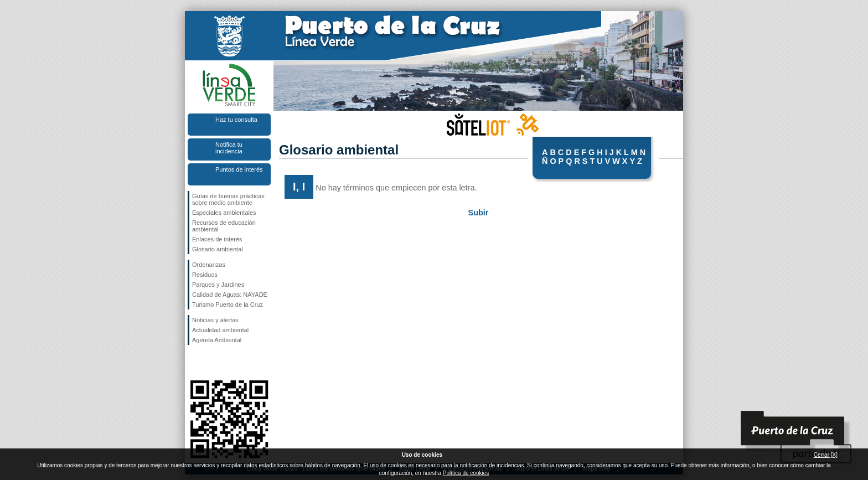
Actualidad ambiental (220, 330)
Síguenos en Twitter (213, 363)
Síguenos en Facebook (194, 363)
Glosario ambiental (218, 249)
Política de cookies (466, 473)
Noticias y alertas (215, 320)
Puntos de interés (239, 169)
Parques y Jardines (218, 285)
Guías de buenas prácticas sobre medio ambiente (228, 199)
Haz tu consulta (236, 120)
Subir (479, 213)
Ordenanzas (209, 265)
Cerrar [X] (826, 455)
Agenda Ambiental (217, 340)
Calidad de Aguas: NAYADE (230, 295)
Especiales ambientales (224, 213)
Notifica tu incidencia (229, 148)
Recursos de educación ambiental (224, 226)
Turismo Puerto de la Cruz (228, 304)
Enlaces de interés (217, 239)
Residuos (205, 275)
